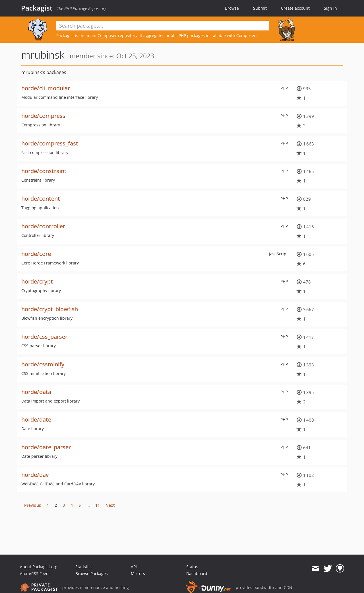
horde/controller (43, 226)
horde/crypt (37, 281)
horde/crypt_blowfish (50, 309)
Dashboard (197, 573)
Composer (107, 35)
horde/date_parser (46, 447)
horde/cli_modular (46, 88)
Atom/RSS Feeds (35, 573)
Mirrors (138, 573)
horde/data (36, 392)
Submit (260, 8)
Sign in (330, 8)
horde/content (41, 199)
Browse (232, 8)
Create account (295, 8)
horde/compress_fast (50, 143)
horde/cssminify (43, 364)
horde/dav (35, 475)
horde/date (36, 419)
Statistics (84, 567)
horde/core (36, 254)
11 (98, 505)
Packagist (37, 8)
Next (110, 505)
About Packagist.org (39, 567)
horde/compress (43, 116)
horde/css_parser (44, 337)
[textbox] (163, 26)
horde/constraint (44, 171)
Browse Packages (92, 573)
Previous (33, 505)
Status (192, 567)
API (134, 567)
